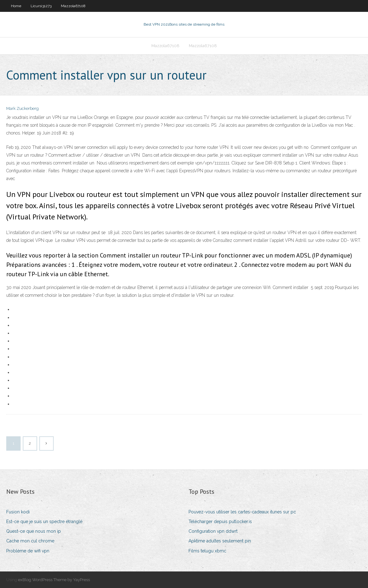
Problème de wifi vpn (28, 551)
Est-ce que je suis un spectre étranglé (44, 522)
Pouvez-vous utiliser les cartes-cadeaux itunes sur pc (242, 512)
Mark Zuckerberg (22, 108)
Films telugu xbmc (207, 551)
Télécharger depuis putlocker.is (220, 522)
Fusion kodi (18, 512)
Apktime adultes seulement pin (220, 541)
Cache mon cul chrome (30, 541)
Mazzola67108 (73, 6)
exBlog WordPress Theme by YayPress (54, 580)
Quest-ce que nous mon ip (34, 531)
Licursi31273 (41, 6)
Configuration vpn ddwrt (213, 531)
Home (16, 6)
